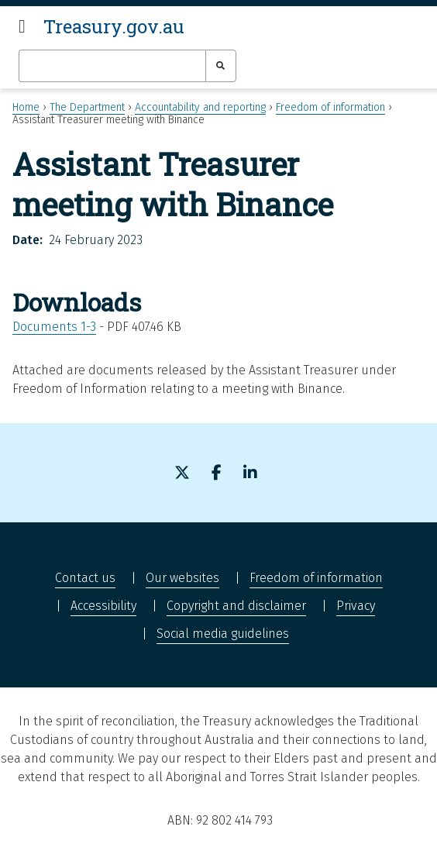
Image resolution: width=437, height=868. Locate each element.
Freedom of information (330, 107)
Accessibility (103, 606)
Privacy (356, 606)
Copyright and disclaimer (236, 606)
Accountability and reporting (200, 107)
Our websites (182, 578)
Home (26, 107)
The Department (87, 107)
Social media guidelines (223, 634)
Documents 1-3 (54, 327)
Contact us (85, 578)
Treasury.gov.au (114, 26)
